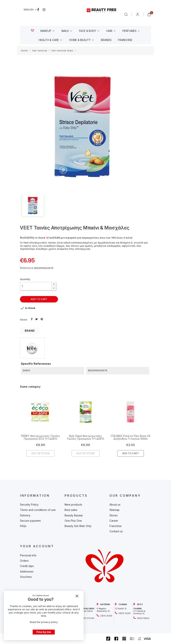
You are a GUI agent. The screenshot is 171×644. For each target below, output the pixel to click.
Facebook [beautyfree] (38, 10)
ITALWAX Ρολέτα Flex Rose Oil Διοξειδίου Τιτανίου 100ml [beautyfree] (131, 437)
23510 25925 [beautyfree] (106, 616)
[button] (54, 284)
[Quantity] (36, 286)
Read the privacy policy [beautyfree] (44, 622)
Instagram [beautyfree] (44, 10)
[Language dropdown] (30, 10)
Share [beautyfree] (32, 319)
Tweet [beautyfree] (37, 319)
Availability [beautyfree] (27, 238)
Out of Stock (40, 453)
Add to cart (39, 299)
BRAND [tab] (30, 331)
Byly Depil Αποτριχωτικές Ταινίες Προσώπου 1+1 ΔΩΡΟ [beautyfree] (85, 437)
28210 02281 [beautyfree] (124, 613)
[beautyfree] (102, 10)
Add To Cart (131, 453)
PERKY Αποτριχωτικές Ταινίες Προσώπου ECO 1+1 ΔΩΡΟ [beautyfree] (41, 437)
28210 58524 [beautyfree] (143, 618)
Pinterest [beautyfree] (42, 319)
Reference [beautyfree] (27, 268)
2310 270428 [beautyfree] (88, 618)
